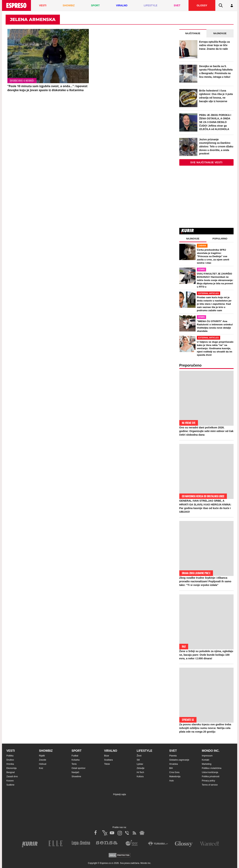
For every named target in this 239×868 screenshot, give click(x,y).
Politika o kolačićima (212, 768)
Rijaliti (42, 756)
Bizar (107, 756)
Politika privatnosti (211, 776)
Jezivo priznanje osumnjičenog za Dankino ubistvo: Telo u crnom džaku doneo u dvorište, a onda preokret (216, 146)
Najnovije (220, 33)
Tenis (74, 764)
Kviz (41, 768)
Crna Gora (174, 772)
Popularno (220, 239)
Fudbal (75, 756)
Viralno (111, 751)
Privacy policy (209, 781)
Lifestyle (145, 751)
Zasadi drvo (12, 776)
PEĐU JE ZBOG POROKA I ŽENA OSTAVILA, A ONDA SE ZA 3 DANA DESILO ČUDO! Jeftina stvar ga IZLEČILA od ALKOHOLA (215, 122)
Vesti (11, 751)
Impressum (207, 756)
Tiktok (107, 764)
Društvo (10, 760)
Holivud (43, 764)
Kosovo (10, 781)
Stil (138, 760)
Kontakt (206, 760)
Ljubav (140, 764)
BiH (171, 768)
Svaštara (108, 760)
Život (139, 756)
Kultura (140, 776)
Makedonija (175, 776)
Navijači (75, 772)
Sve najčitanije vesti (206, 162)
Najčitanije (193, 33)
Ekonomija (12, 768)
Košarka (76, 760)
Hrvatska (174, 764)
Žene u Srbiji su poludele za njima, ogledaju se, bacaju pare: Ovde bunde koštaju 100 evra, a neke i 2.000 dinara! (206, 655)
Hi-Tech (140, 772)
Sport (77, 751)
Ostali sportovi (79, 768)
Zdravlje (141, 768)
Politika (10, 756)
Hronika (10, 764)
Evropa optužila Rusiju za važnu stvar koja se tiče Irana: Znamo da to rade (215, 45)
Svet (173, 751)
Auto (172, 781)
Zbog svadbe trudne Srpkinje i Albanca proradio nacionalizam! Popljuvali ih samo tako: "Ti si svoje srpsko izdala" (205, 581)
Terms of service (210, 785)
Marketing (207, 764)
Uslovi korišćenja (210, 772)
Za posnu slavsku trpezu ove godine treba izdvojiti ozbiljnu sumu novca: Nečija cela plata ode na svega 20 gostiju (205, 728)
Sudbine (10, 785)
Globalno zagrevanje (179, 760)
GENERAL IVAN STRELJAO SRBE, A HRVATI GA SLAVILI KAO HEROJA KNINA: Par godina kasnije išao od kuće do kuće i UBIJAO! (205, 506)
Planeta (173, 756)
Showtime (76, 776)
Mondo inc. (211, 751)
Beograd (11, 772)
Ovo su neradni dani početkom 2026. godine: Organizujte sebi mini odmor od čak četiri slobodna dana (206, 431)
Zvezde (43, 760)
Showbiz (46, 751)
